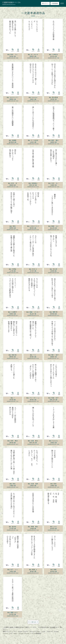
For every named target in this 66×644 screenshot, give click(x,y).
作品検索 (53, 627)
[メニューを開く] (62, 3)
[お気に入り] (7, 50)
